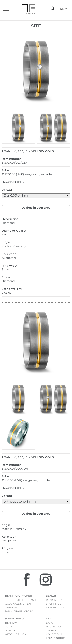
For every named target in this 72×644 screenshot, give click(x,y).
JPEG (20, 182)
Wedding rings (15, 634)
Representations (58, 600)
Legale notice (56, 638)
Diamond (11, 630)
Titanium (11, 623)
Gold (8, 627)
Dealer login (55, 607)
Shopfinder (54, 604)
